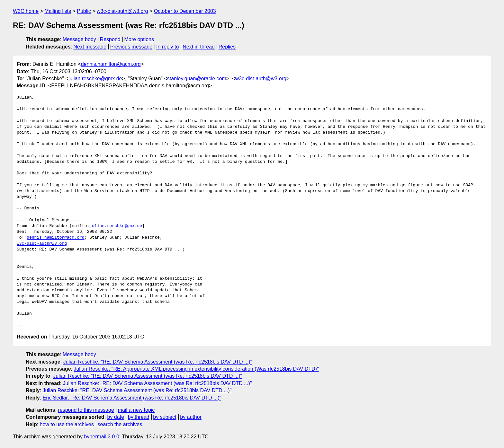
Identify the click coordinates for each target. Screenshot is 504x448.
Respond (110, 39)
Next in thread (199, 47)
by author (191, 417)
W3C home (26, 11)
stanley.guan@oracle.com (197, 79)
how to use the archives (67, 424)
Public (84, 11)
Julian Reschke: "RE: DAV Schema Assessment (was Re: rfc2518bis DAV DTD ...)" (158, 362)
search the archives (120, 424)
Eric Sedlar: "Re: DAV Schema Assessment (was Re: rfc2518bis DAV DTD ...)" (132, 398)
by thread (139, 417)
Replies (227, 47)
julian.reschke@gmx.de (95, 79)
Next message (90, 47)
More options (139, 39)
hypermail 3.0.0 (101, 437)
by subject (165, 417)
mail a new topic (136, 410)
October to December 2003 (185, 11)
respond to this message (86, 410)
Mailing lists (58, 11)
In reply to (167, 47)
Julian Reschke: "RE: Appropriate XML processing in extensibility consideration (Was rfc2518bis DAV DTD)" (196, 369)
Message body (79, 39)
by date (115, 417)
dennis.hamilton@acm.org (111, 64)
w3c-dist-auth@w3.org (122, 11)
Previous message (131, 47)
